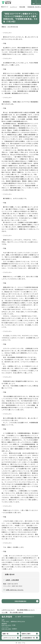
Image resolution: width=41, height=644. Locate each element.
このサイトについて (8, 610)
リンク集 (5, 612)
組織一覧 (6, 634)
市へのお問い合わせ (17, 612)
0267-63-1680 (6, 629)
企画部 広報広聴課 (12, 580)
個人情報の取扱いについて (26, 610)
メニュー (39, 4)
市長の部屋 (22, 7)
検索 (34, 4)
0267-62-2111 (6, 625)
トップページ (14, 7)
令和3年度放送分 (20, 601)
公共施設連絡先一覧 (28, 638)
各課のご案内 (26, 634)
